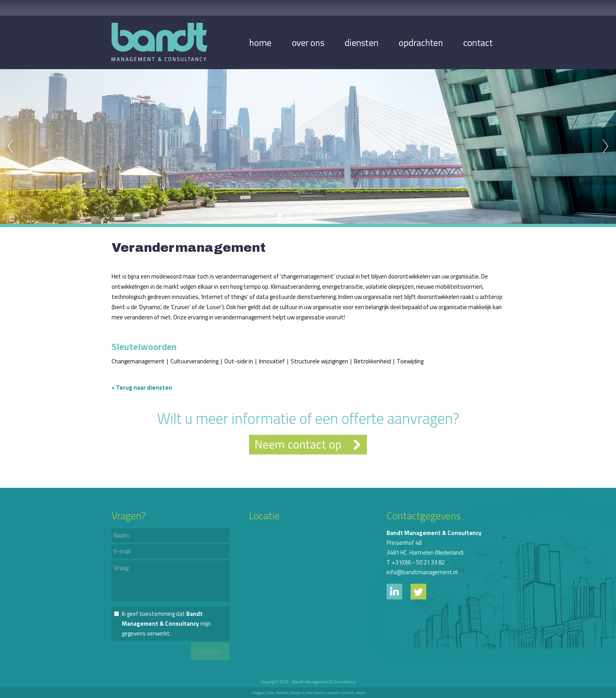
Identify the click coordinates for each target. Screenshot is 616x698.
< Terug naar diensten (142, 387)
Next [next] (606, 147)
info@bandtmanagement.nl (422, 572)
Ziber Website (277, 693)
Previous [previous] (10, 147)
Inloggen (258, 693)
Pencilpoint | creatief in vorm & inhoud (335, 693)
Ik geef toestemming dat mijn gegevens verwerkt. (166, 624)
